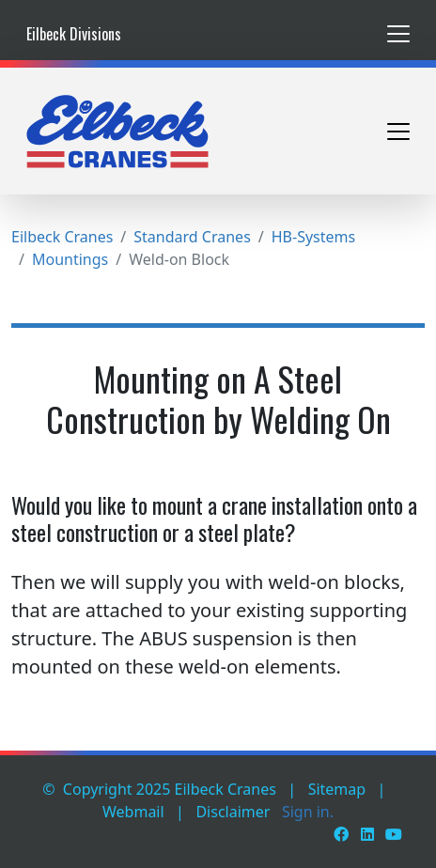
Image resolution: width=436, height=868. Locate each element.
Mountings (70, 259)
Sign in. (308, 812)
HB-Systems (313, 237)
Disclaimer (233, 812)
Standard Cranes (192, 237)
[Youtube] (394, 834)
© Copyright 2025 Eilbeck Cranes (159, 789)
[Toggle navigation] (398, 34)
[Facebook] (341, 834)
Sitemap (337, 789)
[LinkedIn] (367, 834)
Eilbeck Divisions (74, 34)
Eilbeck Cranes (62, 237)
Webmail (133, 812)
